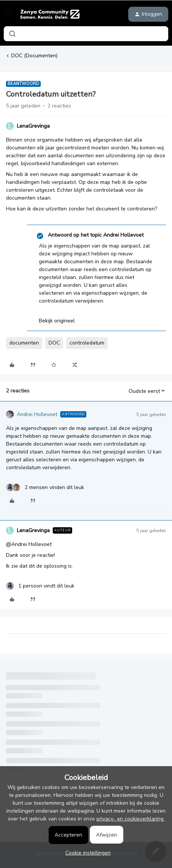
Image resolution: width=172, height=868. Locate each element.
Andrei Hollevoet (37, 414)
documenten (24, 343)
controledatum (87, 343)
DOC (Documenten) (34, 56)
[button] (8, 16)
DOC (54, 343)
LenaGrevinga (33, 126)
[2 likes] (45, 487)
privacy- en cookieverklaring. (130, 819)
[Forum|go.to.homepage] (50, 14)
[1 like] (40, 586)
